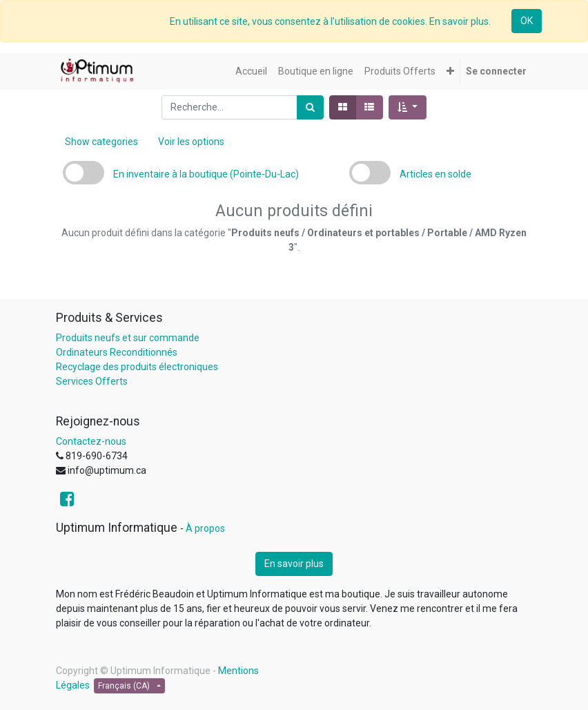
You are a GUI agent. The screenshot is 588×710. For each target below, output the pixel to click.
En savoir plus (294, 564)
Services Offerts (92, 381)
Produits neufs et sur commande (128, 338)
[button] (450, 71)
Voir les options (191, 142)
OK (527, 21)
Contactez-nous (91, 441)
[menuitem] (251, 71)
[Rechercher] (310, 107)
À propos (205, 528)
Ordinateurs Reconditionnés (117, 352)
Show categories (101, 142)
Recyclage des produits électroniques (137, 367)
